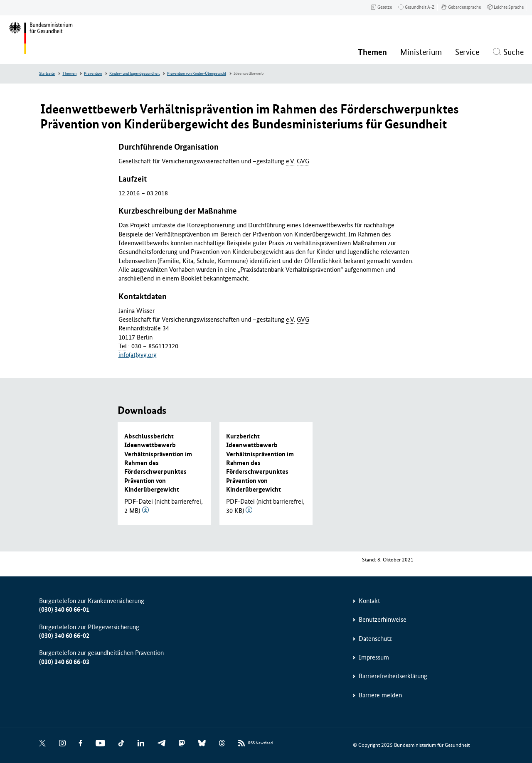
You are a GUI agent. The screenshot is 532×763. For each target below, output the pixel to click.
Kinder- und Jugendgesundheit (134, 74)
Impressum (374, 657)
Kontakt (369, 601)
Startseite (47, 74)
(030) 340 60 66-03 (64, 662)
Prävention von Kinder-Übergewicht (197, 74)
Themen (69, 74)
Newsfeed (260, 743)
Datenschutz (375, 639)
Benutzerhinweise (383, 619)
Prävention (93, 74)
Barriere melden (380, 695)
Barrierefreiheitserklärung (393, 676)
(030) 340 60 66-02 (64, 636)
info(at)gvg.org (138, 355)
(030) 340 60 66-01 (64, 609)
